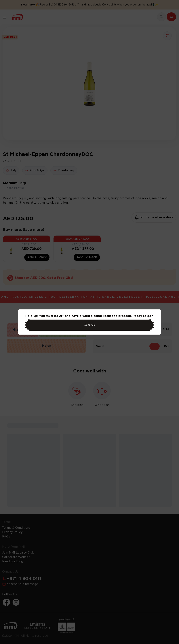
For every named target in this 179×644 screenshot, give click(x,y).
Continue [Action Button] (90, 325)
